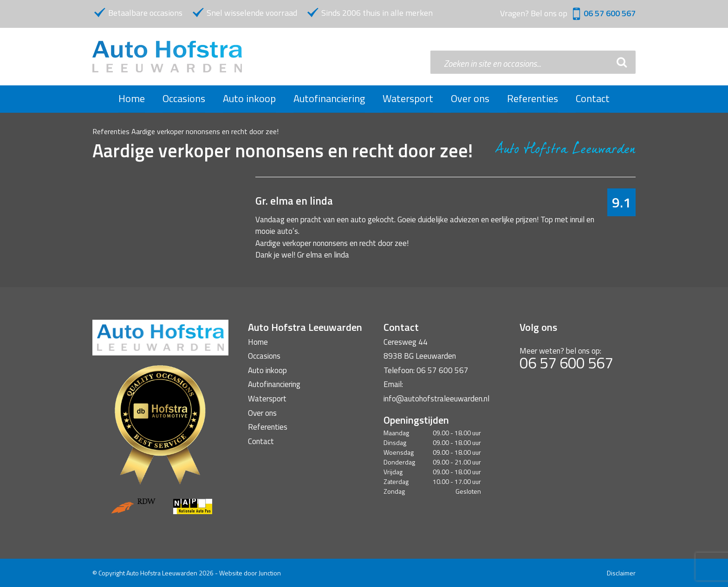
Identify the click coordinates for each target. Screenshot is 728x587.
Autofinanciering (329, 98)
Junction (270, 573)
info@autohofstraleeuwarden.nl (436, 399)
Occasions (184, 98)
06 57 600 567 (610, 13)
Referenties (533, 98)
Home (132, 98)
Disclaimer (621, 573)
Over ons (470, 98)
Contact (593, 98)
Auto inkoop (249, 98)
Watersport (408, 98)
